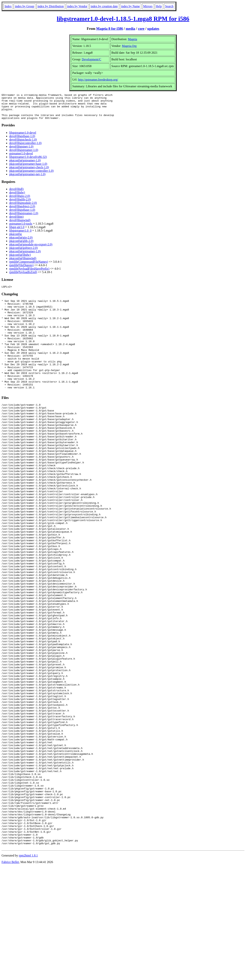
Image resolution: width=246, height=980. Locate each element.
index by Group (24, 6)
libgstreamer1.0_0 (20, 236)
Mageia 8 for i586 (109, 29)
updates (153, 29)
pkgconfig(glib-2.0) (21, 246)
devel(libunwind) (20, 225)
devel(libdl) (16, 194)
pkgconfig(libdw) (20, 260)
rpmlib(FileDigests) (21, 270)
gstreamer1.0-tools (21, 229)
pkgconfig (15, 239)
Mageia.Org (129, 46)
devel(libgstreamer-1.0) (24, 155)
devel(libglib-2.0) (20, 205)
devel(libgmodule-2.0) (23, 208)
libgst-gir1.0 (17, 232)
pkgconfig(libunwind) (23, 263)
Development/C (91, 59)
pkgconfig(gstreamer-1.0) (25, 166)
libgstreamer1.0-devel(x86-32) (28, 162)
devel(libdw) (17, 198)
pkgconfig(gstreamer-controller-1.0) (31, 176)
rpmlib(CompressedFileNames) (29, 267)
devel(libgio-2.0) (20, 201)
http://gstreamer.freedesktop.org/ (98, 80)
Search (169, 6)
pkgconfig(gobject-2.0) (23, 253)
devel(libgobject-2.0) (22, 211)
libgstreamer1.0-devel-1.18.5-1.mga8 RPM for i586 (123, 19)
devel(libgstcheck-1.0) (23, 145)
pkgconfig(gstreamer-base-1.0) (28, 169)
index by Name (130, 6)
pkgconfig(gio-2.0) (21, 243)
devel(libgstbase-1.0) (22, 141)
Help (159, 6)
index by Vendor (77, 6)
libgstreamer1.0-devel (23, 138)
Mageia (132, 39)
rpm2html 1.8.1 (28, 969)
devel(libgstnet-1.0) (21, 152)
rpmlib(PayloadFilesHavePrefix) (29, 274)
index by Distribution (51, 6)
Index (8, 6)
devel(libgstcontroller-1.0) (25, 148)
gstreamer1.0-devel (21, 159)
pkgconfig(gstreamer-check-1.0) (29, 172)
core (141, 29)
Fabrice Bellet (10, 975)
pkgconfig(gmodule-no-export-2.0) (31, 250)
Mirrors (148, 6)
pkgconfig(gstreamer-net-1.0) (27, 179)
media (130, 29)
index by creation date (104, 6)
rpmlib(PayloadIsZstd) (23, 277)
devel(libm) (16, 222)
